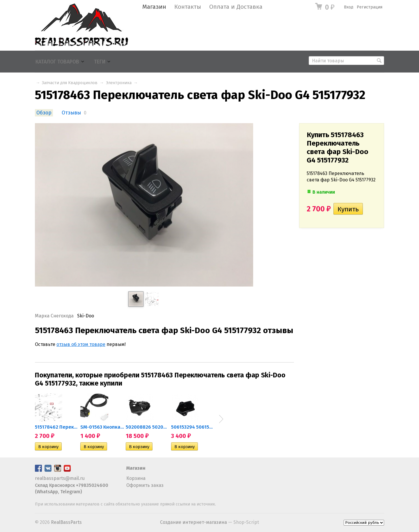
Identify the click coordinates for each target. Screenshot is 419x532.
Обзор (44, 113)
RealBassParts (66, 522)
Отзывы (71, 113)
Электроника (119, 83)
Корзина (136, 478)
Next (221, 419)
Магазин (154, 7)
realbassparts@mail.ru (60, 478)
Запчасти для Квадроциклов (70, 83)
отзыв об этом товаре (81, 344)
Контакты (188, 7)
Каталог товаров (57, 62)
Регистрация (370, 7)
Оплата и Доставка (236, 7)
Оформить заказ (145, 485)
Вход (349, 7)
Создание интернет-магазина (193, 522)
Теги (100, 62)
